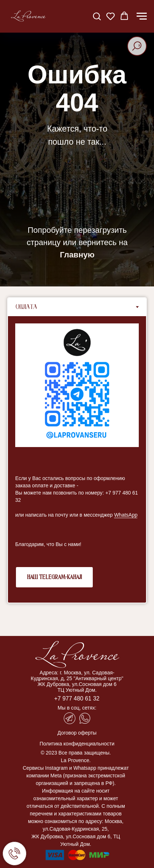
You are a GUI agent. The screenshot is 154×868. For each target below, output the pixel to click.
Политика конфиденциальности (77, 744)
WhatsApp (126, 515)
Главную (77, 255)
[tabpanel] (77, 459)
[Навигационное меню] (142, 16)
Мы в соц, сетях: (77, 708)
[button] (97, 16)
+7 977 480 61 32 (77, 698)
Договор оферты (77, 733)
